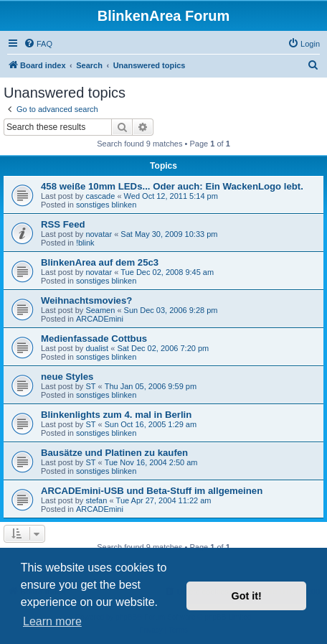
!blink (85, 243)
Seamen (100, 310)
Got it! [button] (247, 596)
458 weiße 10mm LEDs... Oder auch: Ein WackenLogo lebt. (172, 186)
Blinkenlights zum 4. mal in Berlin (116, 415)
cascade (100, 196)
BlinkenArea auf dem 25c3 (100, 262)
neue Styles (67, 377)
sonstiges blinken (106, 205)
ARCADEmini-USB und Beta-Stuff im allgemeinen (152, 491)
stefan (96, 500)
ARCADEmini (100, 319)
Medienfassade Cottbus (94, 339)
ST (90, 386)
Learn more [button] (52, 621)
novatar (99, 234)
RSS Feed (63, 224)
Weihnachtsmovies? (86, 300)
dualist (97, 348)
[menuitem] (38, 44)
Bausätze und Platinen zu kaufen (114, 453)
